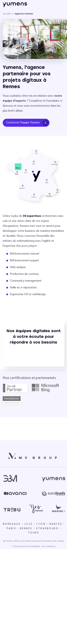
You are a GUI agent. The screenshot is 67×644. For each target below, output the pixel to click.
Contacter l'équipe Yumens (27, 123)
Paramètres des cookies (52, 541)
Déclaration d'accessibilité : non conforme (34, 546)
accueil (7, 14)
